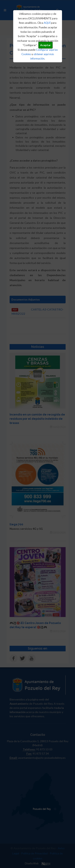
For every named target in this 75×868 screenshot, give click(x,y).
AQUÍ (47, 23)
